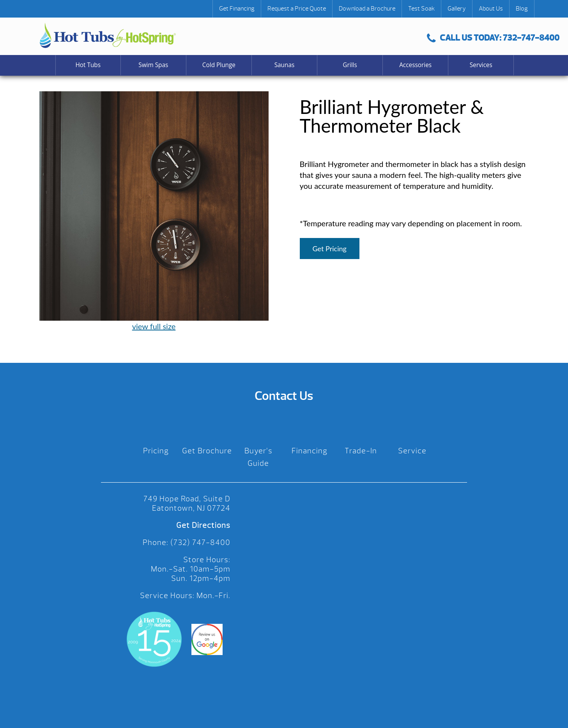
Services (481, 65)
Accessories (415, 65)
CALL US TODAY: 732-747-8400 (493, 38)
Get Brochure (207, 451)
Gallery (457, 9)
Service (412, 451)
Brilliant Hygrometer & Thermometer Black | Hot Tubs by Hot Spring (108, 35)
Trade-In (361, 451)
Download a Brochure (367, 9)
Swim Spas (153, 65)
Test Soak (421, 9)
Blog (522, 9)
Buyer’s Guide (258, 457)
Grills (350, 65)
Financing (310, 451)
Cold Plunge (219, 65)
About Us (491, 9)
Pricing (156, 451)
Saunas (285, 65)
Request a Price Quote (297, 9)
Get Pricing (330, 249)
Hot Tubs (88, 65)
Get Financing (237, 9)
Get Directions (203, 525)
